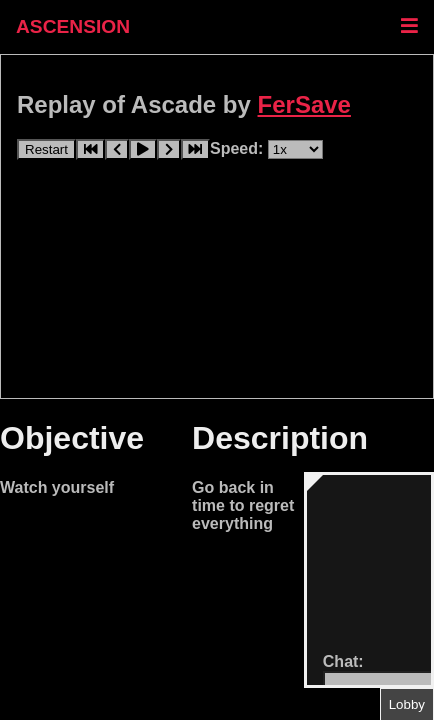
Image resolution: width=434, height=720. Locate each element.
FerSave (304, 104)
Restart (46, 149)
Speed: (239, 148)
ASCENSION (73, 26)
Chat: (343, 661)
